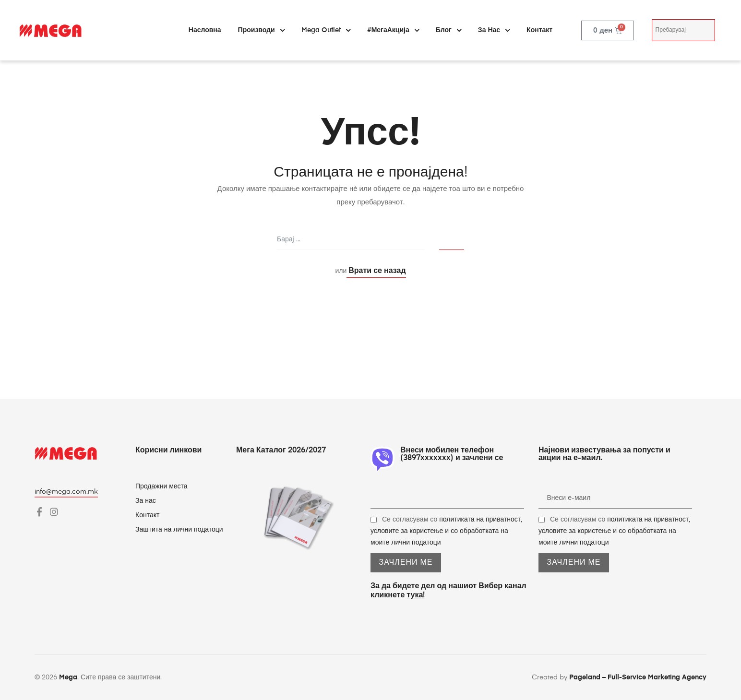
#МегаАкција (393, 30)
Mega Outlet (326, 30)
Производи (261, 30)
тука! (416, 595)
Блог (448, 30)
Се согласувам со (446, 531)
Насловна (205, 30)
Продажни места (161, 486)
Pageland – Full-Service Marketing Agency (638, 677)
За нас (494, 30)
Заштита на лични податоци (179, 530)
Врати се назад (376, 271)
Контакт (539, 30)
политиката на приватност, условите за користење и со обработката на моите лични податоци (446, 531)
